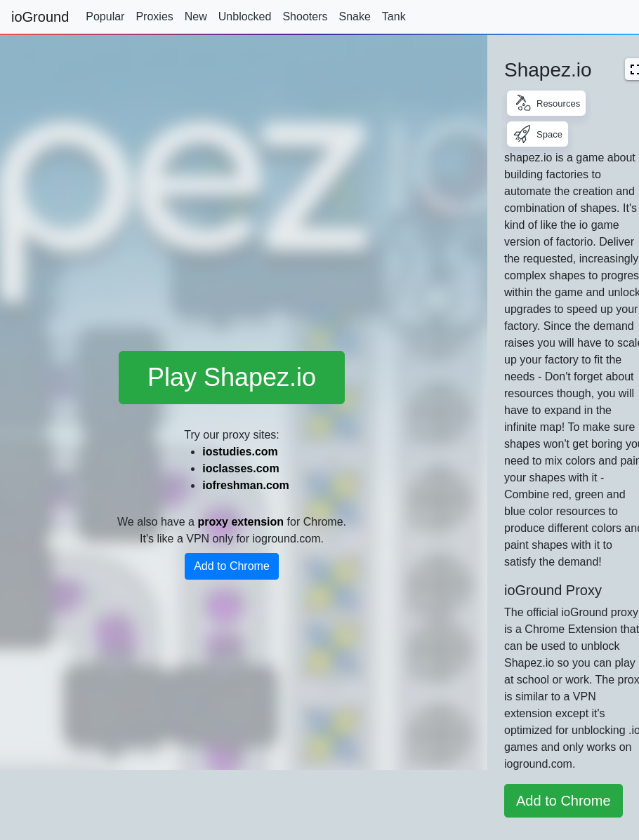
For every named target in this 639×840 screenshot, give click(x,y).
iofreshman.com (246, 485)
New (196, 16)
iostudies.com (240, 452)
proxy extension (241, 522)
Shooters (305, 16)
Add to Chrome (232, 566)
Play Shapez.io (232, 377)
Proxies (154, 16)
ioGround (40, 17)
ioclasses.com (241, 468)
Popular (105, 16)
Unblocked (245, 16)
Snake (354, 16)
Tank (394, 16)
